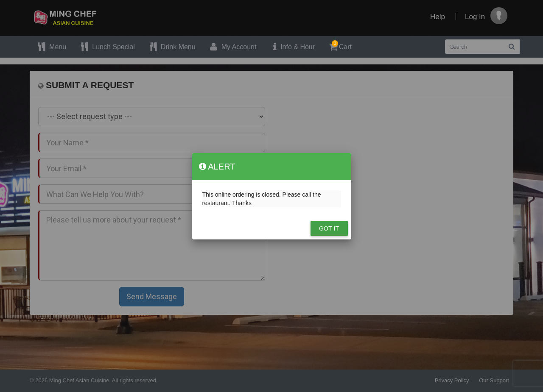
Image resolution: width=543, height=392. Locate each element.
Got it (329, 228)
